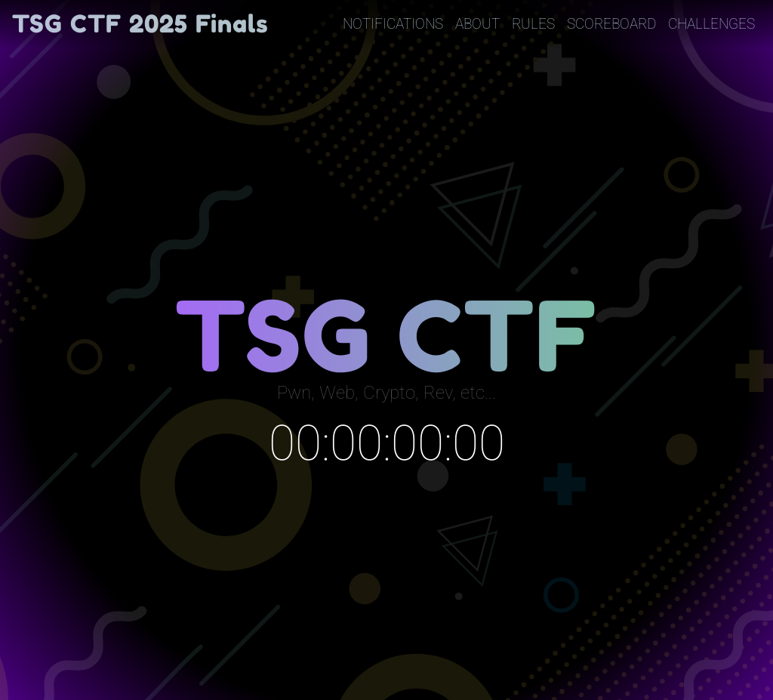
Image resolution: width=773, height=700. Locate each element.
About (477, 24)
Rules (533, 24)
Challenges (711, 24)
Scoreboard (611, 24)
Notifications (393, 24)
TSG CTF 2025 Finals (140, 24)
